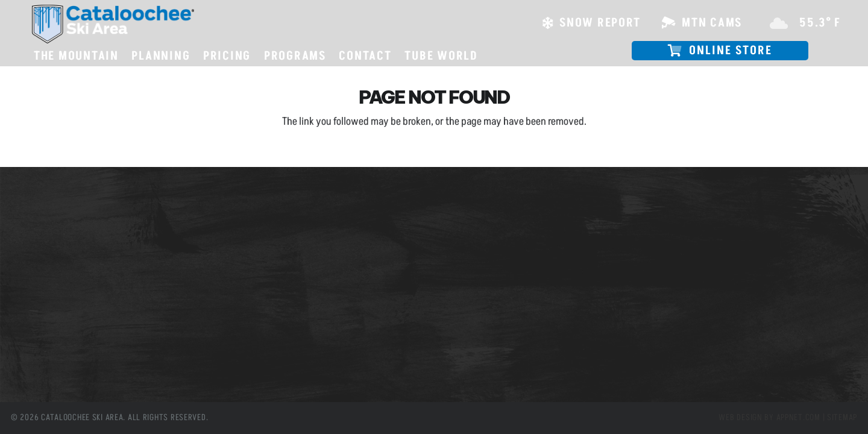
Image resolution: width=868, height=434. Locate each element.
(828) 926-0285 (302, 257)
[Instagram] (313, 361)
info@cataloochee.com (312, 292)
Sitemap (842, 418)
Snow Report (50, 262)
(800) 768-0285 (301, 268)
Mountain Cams (56, 245)
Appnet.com (798, 418)
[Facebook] (259, 361)
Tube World (48, 295)
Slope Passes (51, 228)
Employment (51, 278)
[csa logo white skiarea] (113, 24)
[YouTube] (340, 361)
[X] (286, 361)
